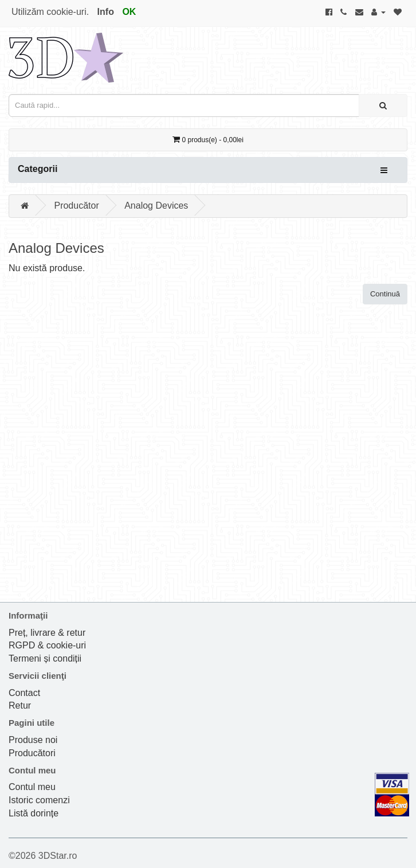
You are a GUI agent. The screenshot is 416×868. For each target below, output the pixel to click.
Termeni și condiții (45, 658)
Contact (24, 693)
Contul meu (32, 787)
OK (129, 12)
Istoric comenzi (39, 800)
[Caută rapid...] (383, 105)
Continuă (385, 294)
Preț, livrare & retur (47, 633)
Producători (32, 753)
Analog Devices (156, 206)
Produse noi (33, 740)
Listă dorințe (34, 813)
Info (106, 12)
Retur (20, 705)
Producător (76, 206)
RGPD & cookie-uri (47, 645)
